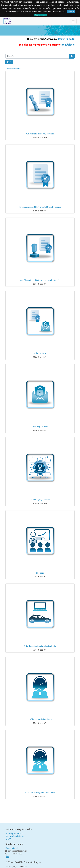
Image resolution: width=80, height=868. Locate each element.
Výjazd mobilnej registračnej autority (40, 646)
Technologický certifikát (40, 500)
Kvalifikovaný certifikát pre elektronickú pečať (40, 280)
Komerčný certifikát (40, 427)
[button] (9, 62)
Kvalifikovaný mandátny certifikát (40, 134)
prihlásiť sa (68, 45)
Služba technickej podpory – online (40, 793)
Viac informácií (41, 15)
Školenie (40, 573)
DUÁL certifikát (40, 353)
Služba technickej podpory (40, 719)
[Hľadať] (72, 56)
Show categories (14, 69)
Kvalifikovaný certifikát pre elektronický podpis (40, 207)
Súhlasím (71, 12)
